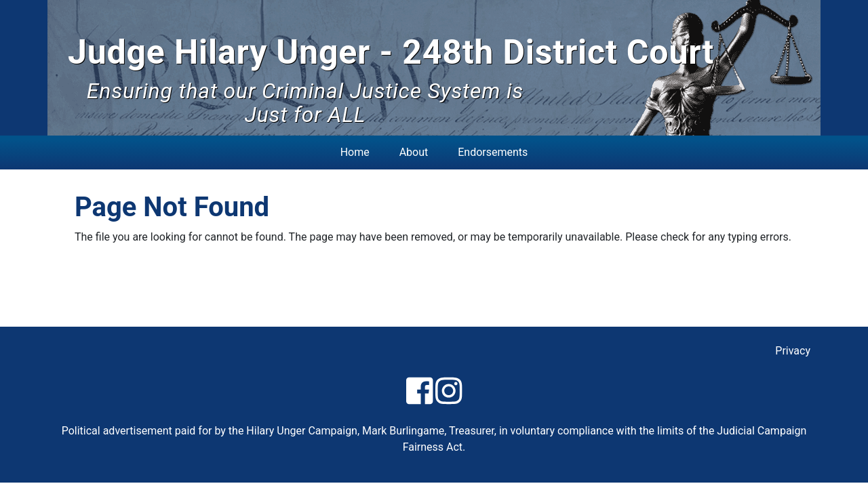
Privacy (793, 351)
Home (355, 152)
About (414, 152)
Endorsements (493, 152)
